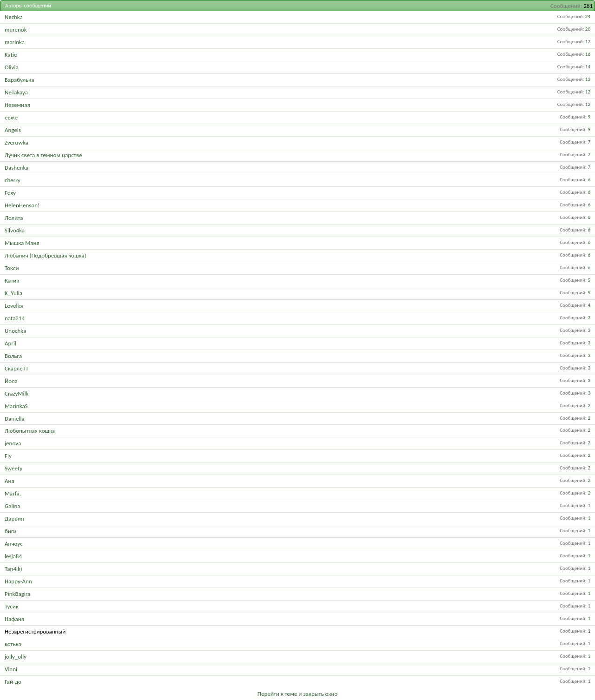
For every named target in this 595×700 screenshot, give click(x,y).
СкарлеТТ (17, 368)
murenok (16, 30)
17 (588, 42)
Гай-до (13, 682)
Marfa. (13, 493)
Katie (11, 55)
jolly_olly (16, 657)
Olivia (12, 67)
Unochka (15, 331)
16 (588, 54)
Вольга (13, 356)
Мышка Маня (22, 243)
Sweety (13, 468)
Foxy (10, 193)
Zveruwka (17, 142)
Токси (12, 268)
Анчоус (14, 544)
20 (588, 29)
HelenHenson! (22, 205)
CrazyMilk (17, 393)
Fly (8, 456)
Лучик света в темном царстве (43, 155)
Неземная (17, 105)
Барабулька (19, 80)
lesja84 (13, 556)
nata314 (15, 318)
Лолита (14, 218)
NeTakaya (16, 92)
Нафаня (14, 619)
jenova (13, 443)
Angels (13, 130)
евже (11, 117)
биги (10, 531)
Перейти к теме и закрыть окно (297, 694)
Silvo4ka (15, 230)
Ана (10, 481)
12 (588, 92)
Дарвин (14, 518)
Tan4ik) (13, 569)
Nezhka (14, 17)
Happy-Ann (18, 581)
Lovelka (14, 306)
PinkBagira (17, 594)
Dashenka (17, 168)
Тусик (12, 606)
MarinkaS (16, 406)
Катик (12, 281)
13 (588, 79)
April (10, 343)
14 (588, 67)
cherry (13, 180)
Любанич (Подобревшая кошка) (45, 255)
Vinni (11, 669)
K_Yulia (13, 293)
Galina (12, 506)
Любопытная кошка (30, 431)
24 (588, 17)
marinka (15, 42)
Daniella (15, 419)
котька (13, 644)
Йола (11, 381)
